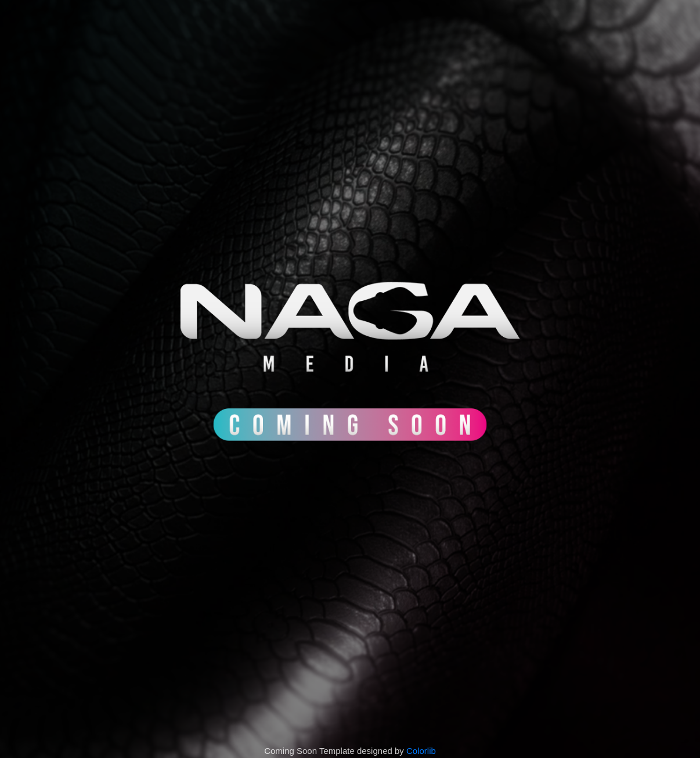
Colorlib (421, 751)
